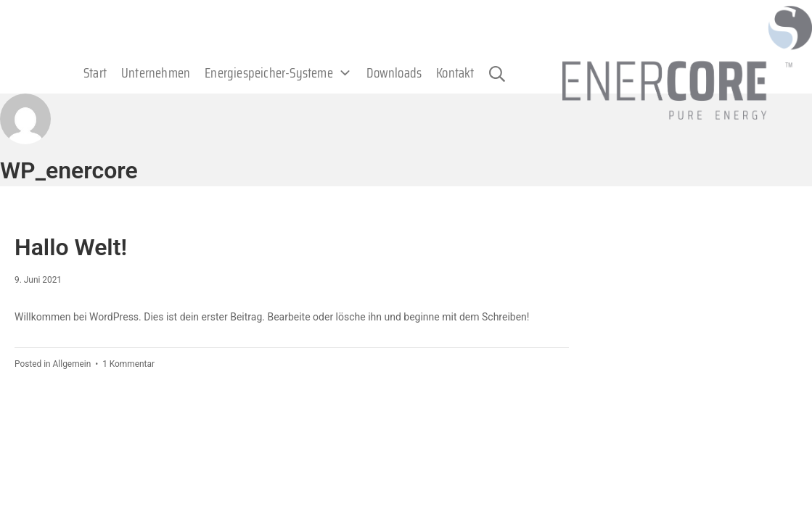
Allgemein (72, 364)
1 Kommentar (128, 364)
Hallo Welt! (71, 247)
